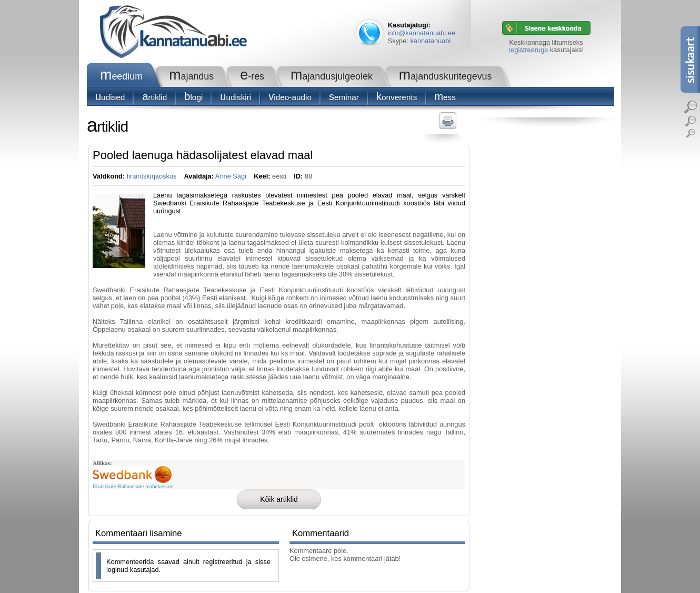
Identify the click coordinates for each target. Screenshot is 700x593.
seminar (344, 97)
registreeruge (528, 50)
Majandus (191, 76)
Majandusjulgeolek (332, 76)
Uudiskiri (236, 97)
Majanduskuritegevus (446, 76)
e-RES (252, 76)
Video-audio (290, 97)
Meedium (121, 76)
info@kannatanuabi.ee (422, 33)
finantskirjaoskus (152, 176)
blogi (193, 97)
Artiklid (154, 97)
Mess (445, 97)
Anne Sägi (231, 176)
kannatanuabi (430, 41)
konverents (397, 97)
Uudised (110, 97)
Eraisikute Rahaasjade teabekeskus (133, 486)
